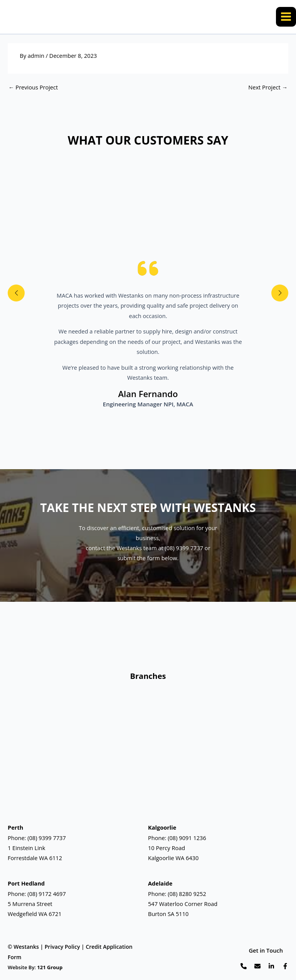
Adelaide (160, 884)
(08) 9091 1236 (187, 838)
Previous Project (33, 88)
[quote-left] (148, 268)
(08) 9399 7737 (47, 838)
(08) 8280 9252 (187, 894)
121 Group (50, 967)
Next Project (268, 88)
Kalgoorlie (162, 828)
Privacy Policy (62, 947)
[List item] (244, 966)
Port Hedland (26, 884)
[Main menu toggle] (286, 17)
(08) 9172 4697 (47, 894)
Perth (15, 828)
